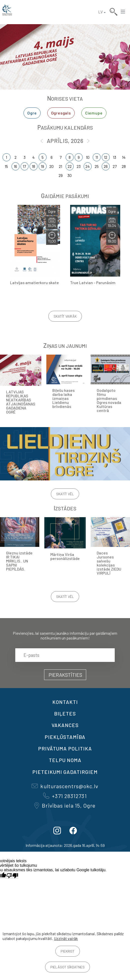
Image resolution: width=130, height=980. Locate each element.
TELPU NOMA (65, 760)
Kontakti (65, 702)
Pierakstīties (65, 675)
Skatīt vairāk (65, 316)
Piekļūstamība (65, 737)
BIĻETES (65, 713)
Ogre (32, 113)
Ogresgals (61, 113)
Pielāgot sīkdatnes (68, 967)
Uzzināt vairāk (66, 938)
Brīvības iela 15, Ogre (65, 805)
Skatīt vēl (65, 494)
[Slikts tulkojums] (12, 876)
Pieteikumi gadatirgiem (65, 772)
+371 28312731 (65, 796)
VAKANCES (65, 725)
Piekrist (68, 951)
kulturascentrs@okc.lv (65, 786)
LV (100, 12)
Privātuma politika (65, 748)
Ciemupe (94, 113)
